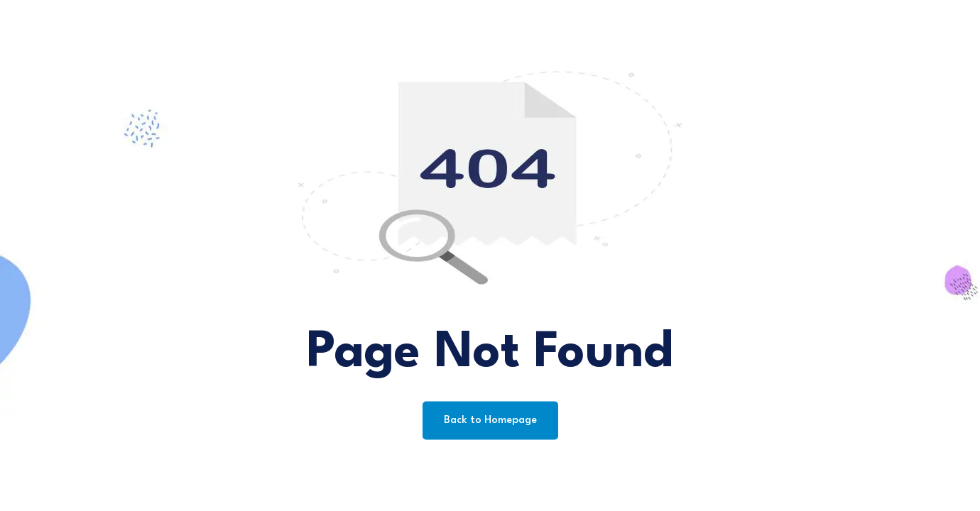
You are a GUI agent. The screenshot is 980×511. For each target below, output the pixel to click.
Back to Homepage (490, 421)
